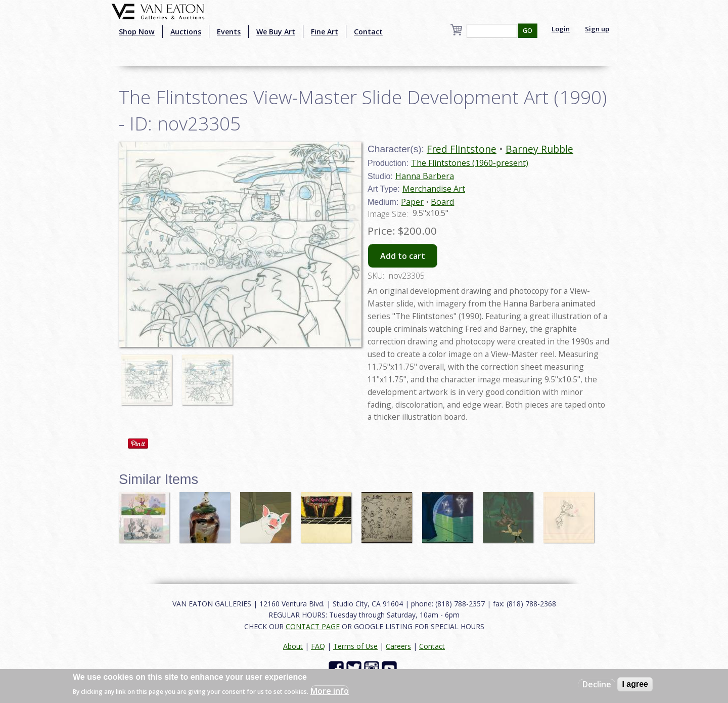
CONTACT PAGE (313, 626)
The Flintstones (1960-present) (470, 163)
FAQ (318, 646)
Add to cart (403, 256)
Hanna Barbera (425, 176)
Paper (412, 202)
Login (561, 29)
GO (528, 31)
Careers (398, 646)
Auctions (186, 32)
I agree (635, 684)
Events (229, 32)
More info (330, 691)
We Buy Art (276, 32)
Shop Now (137, 32)
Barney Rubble (539, 149)
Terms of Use (355, 646)
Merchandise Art (434, 189)
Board (442, 202)
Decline (597, 684)
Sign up (597, 29)
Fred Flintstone (462, 149)
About (293, 646)
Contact (368, 32)
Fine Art (325, 32)
